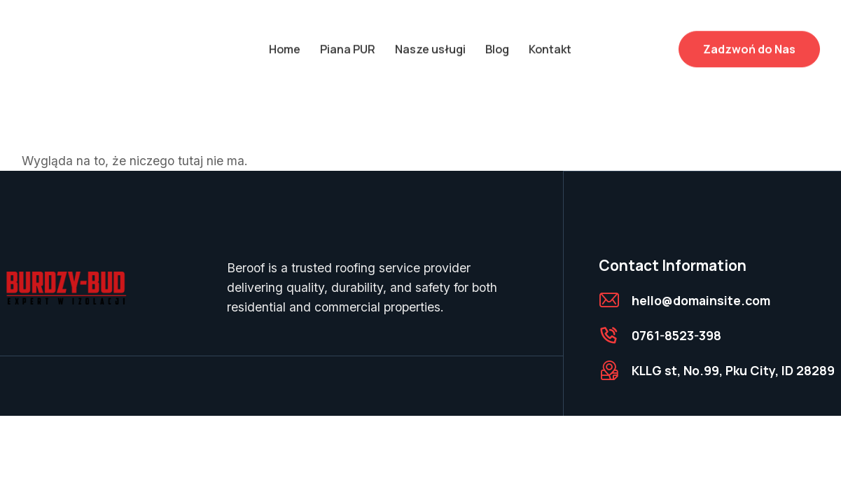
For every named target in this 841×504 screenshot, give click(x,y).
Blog (497, 43)
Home (285, 43)
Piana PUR (348, 43)
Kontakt (550, 43)
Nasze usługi (430, 43)
